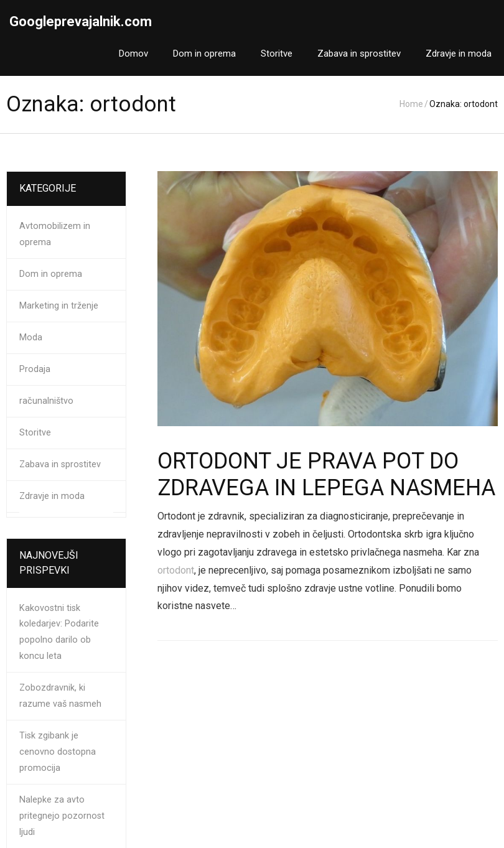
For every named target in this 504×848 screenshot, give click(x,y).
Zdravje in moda (52, 496)
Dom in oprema (51, 274)
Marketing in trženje (59, 306)
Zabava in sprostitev (60, 464)
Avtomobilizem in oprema (55, 234)
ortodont (176, 570)
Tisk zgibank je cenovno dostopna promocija (58, 752)
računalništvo (46, 401)
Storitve (35, 433)
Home (411, 104)
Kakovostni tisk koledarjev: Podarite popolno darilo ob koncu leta (59, 632)
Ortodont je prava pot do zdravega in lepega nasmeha (326, 474)
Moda (31, 338)
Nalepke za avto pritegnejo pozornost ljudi (62, 816)
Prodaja (35, 369)
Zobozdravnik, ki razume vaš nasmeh (60, 696)
